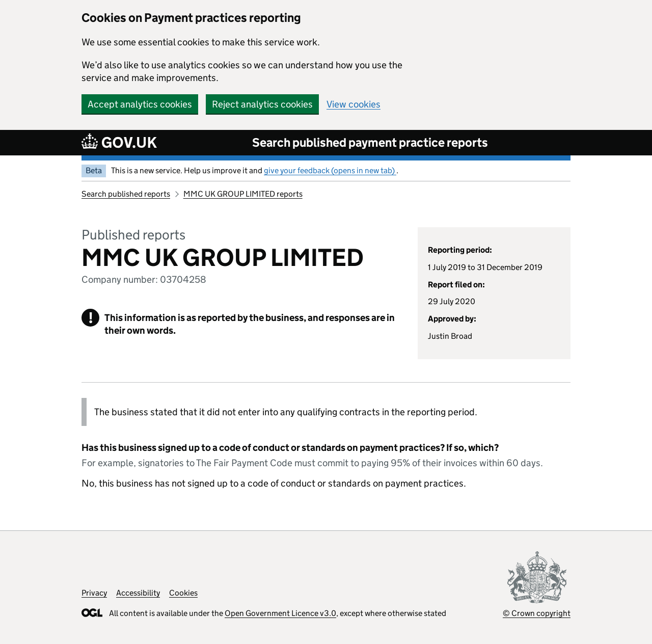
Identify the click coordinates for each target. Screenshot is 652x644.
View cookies (354, 104)
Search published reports (126, 194)
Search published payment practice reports (370, 142)
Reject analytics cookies (262, 104)
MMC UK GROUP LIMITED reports (243, 194)
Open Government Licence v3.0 (280, 613)
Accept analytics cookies (140, 104)
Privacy (94, 593)
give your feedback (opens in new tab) (330, 170)
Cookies (183, 593)
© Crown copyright (537, 613)
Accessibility (138, 593)
